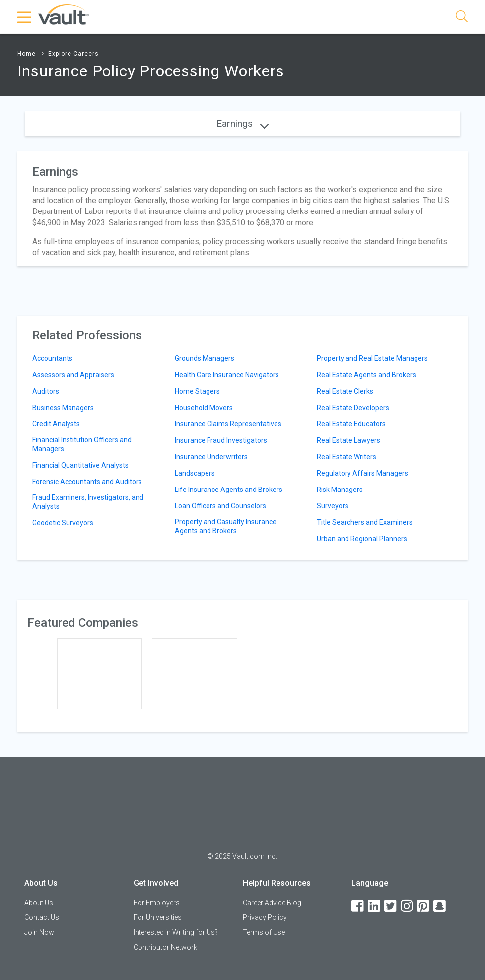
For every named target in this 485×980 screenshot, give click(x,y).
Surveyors (333, 506)
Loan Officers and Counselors (220, 506)
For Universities (158, 917)
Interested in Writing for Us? (176, 932)
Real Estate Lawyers (348, 440)
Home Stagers (197, 391)
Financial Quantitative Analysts (80, 465)
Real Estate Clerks (345, 391)
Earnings (242, 123)
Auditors (46, 391)
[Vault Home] (64, 14)
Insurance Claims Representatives (228, 424)
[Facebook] (358, 906)
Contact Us (42, 917)
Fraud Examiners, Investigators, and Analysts (88, 502)
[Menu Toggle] (25, 17)
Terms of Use (264, 932)
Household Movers (204, 408)
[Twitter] (391, 906)
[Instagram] (408, 906)
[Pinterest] (424, 906)
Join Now (39, 932)
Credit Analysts (56, 424)
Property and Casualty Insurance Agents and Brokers (226, 526)
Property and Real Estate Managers (372, 358)
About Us (39, 903)
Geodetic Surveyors (63, 523)
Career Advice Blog (272, 903)
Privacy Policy (265, 917)
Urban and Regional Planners (362, 539)
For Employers (157, 903)
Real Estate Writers (346, 457)
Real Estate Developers (353, 408)
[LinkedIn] (375, 906)
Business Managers (63, 408)
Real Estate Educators (351, 424)
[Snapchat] (440, 906)
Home (27, 54)
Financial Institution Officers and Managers (82, 444)
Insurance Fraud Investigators (221, 440)
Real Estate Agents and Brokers (366, 375)
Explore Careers (73, 54)
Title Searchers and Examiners (365, 522)
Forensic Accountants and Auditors (87, 482)
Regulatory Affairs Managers (362, 473)
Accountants (52, 358)
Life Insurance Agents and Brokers (229, 490)
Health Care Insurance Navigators (227, 375)
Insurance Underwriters (211, 457)
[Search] (462, 18)
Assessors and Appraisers (73, 375)
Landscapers (195, 473)
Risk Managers (340, 490)
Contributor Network (165, 947)
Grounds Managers (205, 358)
